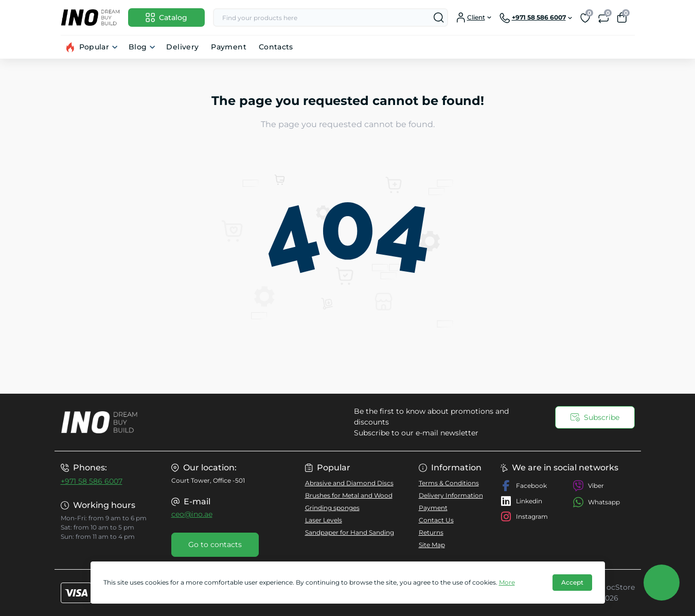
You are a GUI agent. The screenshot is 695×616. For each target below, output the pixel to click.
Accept (572, 582)
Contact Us (436, 520)
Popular (94, 47)
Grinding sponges (332, 508)
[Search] (439, 17)
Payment (229, 47)
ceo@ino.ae (192, 514)
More (507, 582)
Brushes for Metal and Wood (349, 495)
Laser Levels (324, 520)
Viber (588, 486)
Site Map (432, 545)
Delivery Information (451, 495)
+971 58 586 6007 (92, 481)
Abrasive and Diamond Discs (349, 483)
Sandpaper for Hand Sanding (350, 532)
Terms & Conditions (449, 483)
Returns (431, 532)
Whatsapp (596, 502)
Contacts (276, 47)
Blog (138, 47)
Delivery (182, 47)
